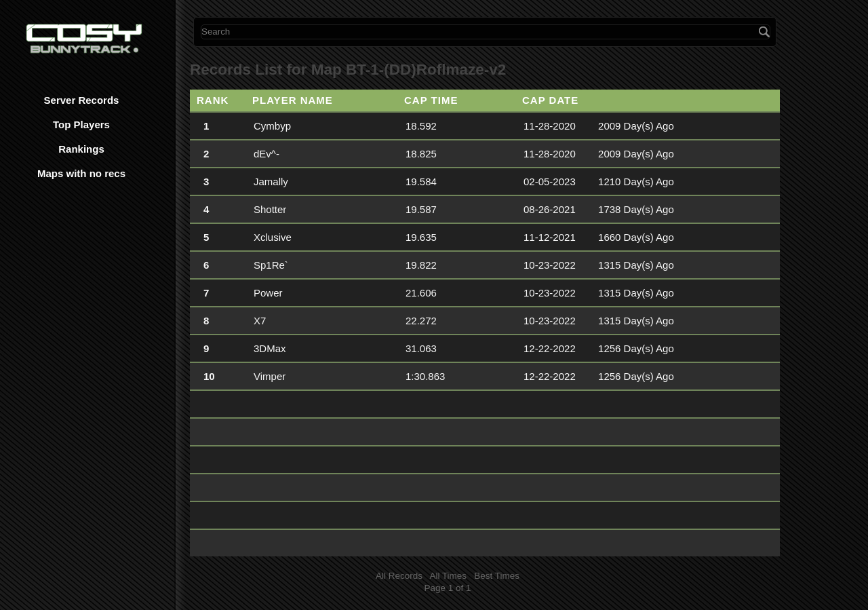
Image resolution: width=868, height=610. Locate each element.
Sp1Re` (271, 265)
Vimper (270, 376)
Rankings (81, 149)
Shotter (270, 209)
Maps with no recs (81, 173)
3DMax (270, 348)
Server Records (82, 100)
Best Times (497, 576)
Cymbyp (272, 126)
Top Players (81, 125)
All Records (399, 576)
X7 (260, 321)
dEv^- (267, 154)
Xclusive (273, 237)
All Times (448, 576)
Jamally (271, 182)
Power (268, 293)
